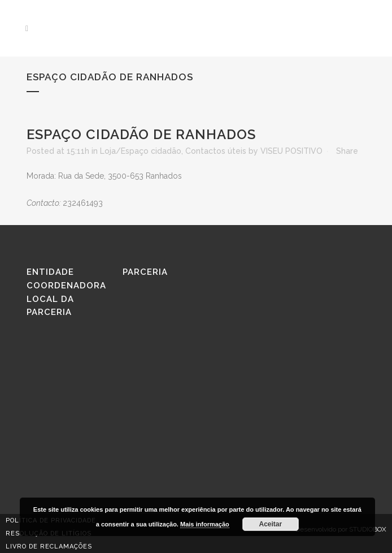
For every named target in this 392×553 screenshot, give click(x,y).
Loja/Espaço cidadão (141, 151)
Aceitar (271, 524)
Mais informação (205, 524)
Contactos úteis (216, 151)
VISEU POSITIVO (291, 151)
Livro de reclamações (49, 546)
